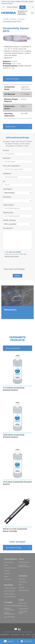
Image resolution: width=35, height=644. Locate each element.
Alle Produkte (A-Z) (9, 562)
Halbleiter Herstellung (9, 594)
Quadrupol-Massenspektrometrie (9, 613)
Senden (17, 276)
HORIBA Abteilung (9, 220)
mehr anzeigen (17, 542)
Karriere (21, 585)
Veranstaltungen (23, 582)
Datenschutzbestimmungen (14, 254)
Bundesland (7, 197)
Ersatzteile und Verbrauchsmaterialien (24, 566)
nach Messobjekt (13, 348)
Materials (6, 577)
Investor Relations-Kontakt (23, 612)
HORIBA (6, 19)
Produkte (21, 19)
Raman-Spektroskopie (9, 617)
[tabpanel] (17, 302)
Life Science (7, 571)
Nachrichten (22, 579)
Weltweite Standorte (24, 609)
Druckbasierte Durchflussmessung (9, 609)
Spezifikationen (12, 79)
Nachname (7, 158)
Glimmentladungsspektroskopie (12, 606)
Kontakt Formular (23, 606)
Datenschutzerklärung (15, 635)
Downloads (11, 127)
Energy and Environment (10, 568)
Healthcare (7, 574)
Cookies (23, 635)
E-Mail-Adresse (9, 205)
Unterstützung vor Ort (24, 562)
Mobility (6, 565)
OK (22, 7)
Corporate (28, 641)
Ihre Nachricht (8, 228)
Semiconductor (8, 579)
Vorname (6, 151)
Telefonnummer (8, 213)
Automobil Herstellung (9, 591)
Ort (4, 182)
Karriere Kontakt (23, 603)
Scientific (13, 19)
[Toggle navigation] (32, 13)
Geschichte (22, 588)
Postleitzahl (7, 174)
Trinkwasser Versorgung (10, 588)
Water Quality (16, 64)
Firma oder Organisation (12, 166)
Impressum (28, 635)
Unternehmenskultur (24, 591)
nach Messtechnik (13, 548)
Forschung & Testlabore (10, 597)
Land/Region (8, 189)
